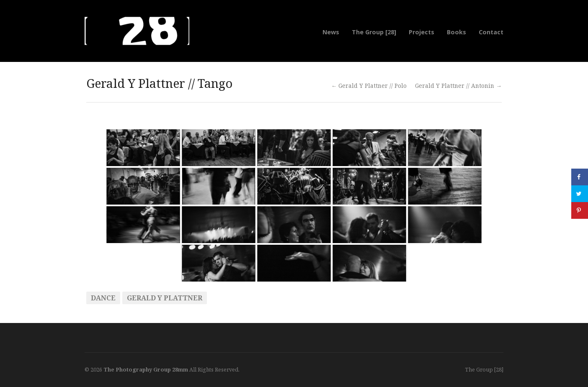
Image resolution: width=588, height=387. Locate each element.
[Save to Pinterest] (580, 210)
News (331, 32)
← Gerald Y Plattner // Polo (369, 86)
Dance (103, 298)
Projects (422, 32)
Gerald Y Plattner (165, 298)
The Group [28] (374, 32)
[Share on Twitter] (580, 194)
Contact (491, 32)
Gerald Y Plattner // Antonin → (458, 86)
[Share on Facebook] (580, 177)
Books (456, 32)
